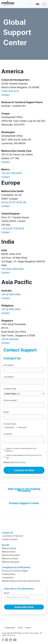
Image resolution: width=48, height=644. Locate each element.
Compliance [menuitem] (8, 577)
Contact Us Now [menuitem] (10, 539)
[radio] (10, 428)
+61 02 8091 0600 (11, 294)
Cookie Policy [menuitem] (9, 574)
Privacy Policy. (20, 462)
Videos (28, 628)
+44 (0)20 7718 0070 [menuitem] (13, 536)
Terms (20, 628)
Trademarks (10, 628)
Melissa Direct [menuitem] (9, 552)
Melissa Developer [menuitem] (11, 555)
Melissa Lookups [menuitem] (10, 558)
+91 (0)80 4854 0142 (13, 269)
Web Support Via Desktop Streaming (24, 490)
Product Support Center (24, 503)
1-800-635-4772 (10, 91)
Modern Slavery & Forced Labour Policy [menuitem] (21, 581)
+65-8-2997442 (10, 339)
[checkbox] (24, 428)
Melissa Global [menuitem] (9, 548)
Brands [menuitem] (6, 545)
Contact (6, 95)
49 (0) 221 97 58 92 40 (14, 202)
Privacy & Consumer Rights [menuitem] (15, 571)
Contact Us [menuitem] (8, 533)
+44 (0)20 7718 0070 (13, 229)
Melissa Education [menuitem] (11, 562)
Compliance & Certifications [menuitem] (16, 567)
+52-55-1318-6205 (12, 173)
